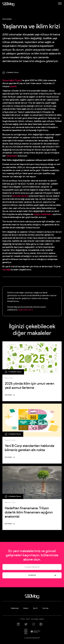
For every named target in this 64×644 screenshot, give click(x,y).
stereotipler (12, 156)
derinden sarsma (20, 196)
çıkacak (13, 87)
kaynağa (6, 270)
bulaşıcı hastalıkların (43, 214)
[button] (60, 4)
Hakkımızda (15, 608)
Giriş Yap (45, 608)
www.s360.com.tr (26, 310)
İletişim (26, 608)
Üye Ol (35, 608)
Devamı (8, 395)
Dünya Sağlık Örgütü (12, 80)
